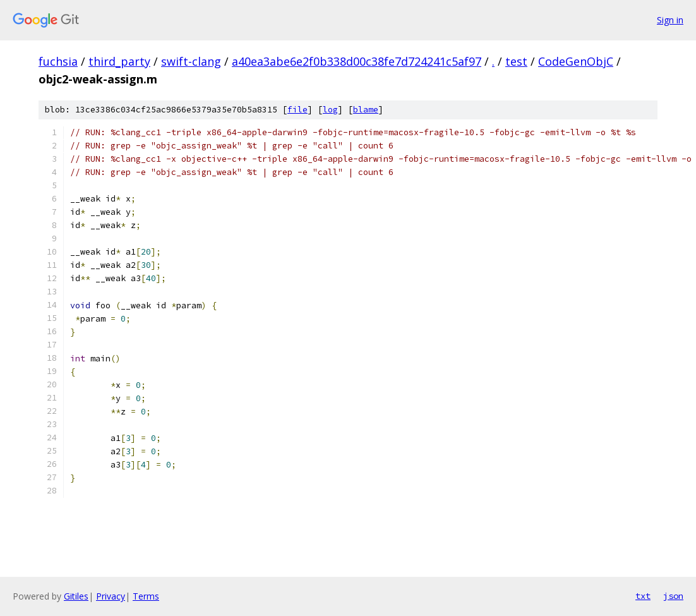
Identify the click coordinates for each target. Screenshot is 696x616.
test (516, 61)
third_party (119, 61)
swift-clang (191, 61)
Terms (146, 596)
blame (366, 110)
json (673, 596)
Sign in (670, 20)
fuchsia (58, 61)
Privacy (111, 596)
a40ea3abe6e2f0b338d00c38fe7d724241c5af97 (357, 61)
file (297, 110)
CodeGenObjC (576, 61)
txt (643, 596)
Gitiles (76, 596)
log (330, 110)
